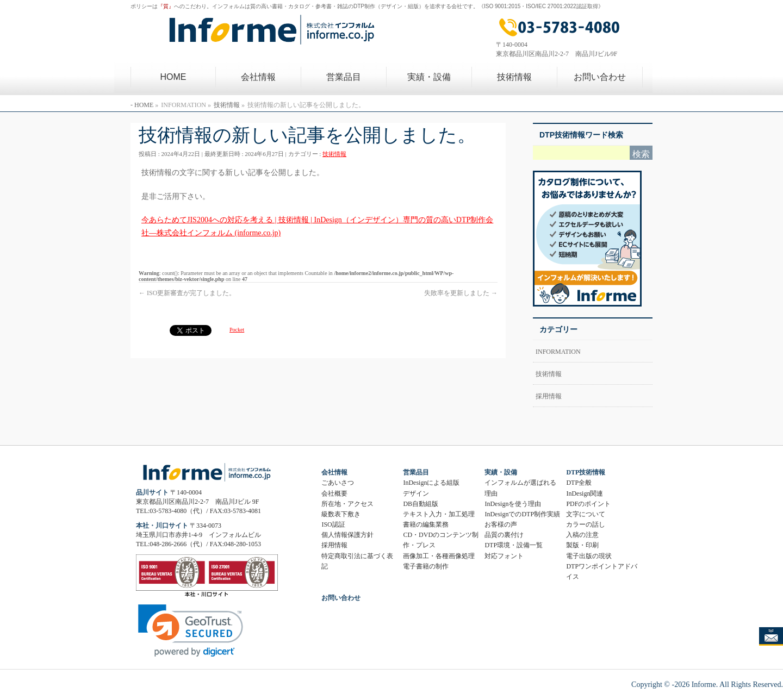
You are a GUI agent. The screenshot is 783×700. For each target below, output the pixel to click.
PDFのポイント (588, 504)
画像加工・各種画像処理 (439, 556)
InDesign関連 (585, 493)
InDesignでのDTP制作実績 (522, 514)
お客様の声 (501, 524)
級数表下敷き (341, 514)
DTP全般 (579, 483)
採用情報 (549, 396)
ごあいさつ (338, 483)
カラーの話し (586, 524)
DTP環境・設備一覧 (514, 545)
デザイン (416, 493)
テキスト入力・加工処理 (439, 514)
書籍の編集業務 (426, 524)
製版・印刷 (582, 545)
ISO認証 (333, 524)
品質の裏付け (504, 535)
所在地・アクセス (347, 504)
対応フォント (504, 556)
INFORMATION (558, 352)
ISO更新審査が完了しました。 (187, 293)
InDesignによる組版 (431, 483)
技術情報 (334, 154)
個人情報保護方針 (347, 535)
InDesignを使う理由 (513, 504)
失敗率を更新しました (461, 293)
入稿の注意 (582, 535)
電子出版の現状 (589, 556)
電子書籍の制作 (426, 566)
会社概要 (334, 493)
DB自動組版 (421, 504)
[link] (191, 631)
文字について (586, 514)
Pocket (237, 330)
